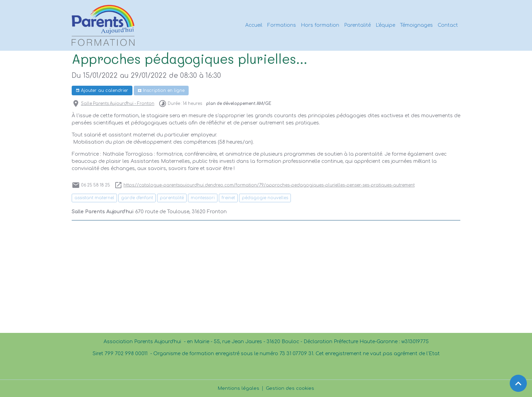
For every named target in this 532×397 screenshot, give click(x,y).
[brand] (104, 25)
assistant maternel (94, 198)
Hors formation (320, 25)
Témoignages (416, 25)
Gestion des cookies (290, 388)
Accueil (254, 25)
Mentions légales (238, 388)
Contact (448, 25)
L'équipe (385, 25)
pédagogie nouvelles (265, 198)
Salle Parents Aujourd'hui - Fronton (118, 104)
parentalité (172, 198)
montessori (203, 198)
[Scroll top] (518, 383)
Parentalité (357, 25)
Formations (282, 25)
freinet (228, 198)
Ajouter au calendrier (102, 91)
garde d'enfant (137, 198)
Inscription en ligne (161, 91)
